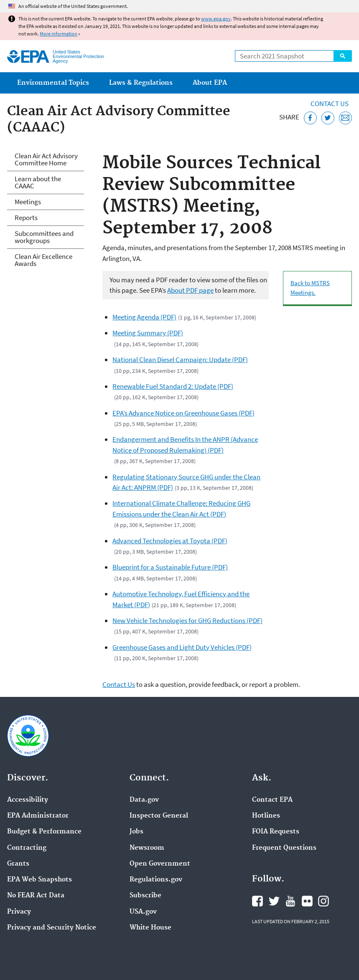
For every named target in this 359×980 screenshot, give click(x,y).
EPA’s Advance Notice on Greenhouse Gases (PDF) (183, 413)
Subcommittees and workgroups (44, 237)
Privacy (19, 912)
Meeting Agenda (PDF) (144, 317)
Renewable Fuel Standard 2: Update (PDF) (173, 386)
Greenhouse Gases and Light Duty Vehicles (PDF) (182, 647)
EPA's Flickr (307, 901)
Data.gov (144, 800)
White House (150, 928)
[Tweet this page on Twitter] (328, 118)
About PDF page (190, 290)
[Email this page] (345, 118)
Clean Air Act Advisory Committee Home (46, 159)
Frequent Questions (284, 848)
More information (59, 34)
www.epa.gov (216, 19)
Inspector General (159, 816)
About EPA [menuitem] (210, 83)
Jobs (136, 832)
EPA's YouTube (290, 901)
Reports (26, 218)
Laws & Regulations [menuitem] (141, 83)
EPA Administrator (38, 816)
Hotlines (266, 816)
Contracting (27, 848)
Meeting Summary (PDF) (148, 333)
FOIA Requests (276, 832)
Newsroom (147, 848)
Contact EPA (272, 800)
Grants (18, 864)
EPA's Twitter (274, 901)
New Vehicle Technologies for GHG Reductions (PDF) (187, 620)
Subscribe (145, 896)
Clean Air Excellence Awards (43, 260)
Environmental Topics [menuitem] (53, 83)
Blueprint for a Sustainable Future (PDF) (170, 567)
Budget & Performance (44, 832)
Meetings (28, 202)
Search (343, 56)
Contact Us (330, 104)
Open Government (160, 864)
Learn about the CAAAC (38, 182)
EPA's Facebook (257, 901)
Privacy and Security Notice (52, 928)
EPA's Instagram (323, 901)
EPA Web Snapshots (39, 880)
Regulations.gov (156, 880)
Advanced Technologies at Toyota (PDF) (170, 541)
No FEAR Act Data (36, 896)
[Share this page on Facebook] (310, 118)
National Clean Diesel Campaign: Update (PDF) (180, 360)
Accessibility (28, 800)
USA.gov (143, 912)
